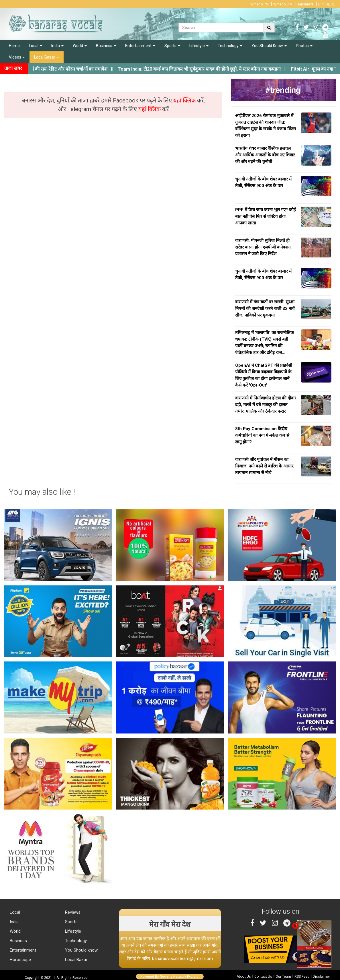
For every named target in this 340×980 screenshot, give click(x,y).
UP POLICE (327, 4)
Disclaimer (321, 977)
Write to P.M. (260, 4)
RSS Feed (302, 977)
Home (14, 46)
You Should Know (269, 46)
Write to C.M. (283, 4)
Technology (230, 46)
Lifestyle (199, 46)
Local (36, 46)
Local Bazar (47, 57)
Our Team (283, 977)
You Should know (81, 950)
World (80, 46)
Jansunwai (306, 4)
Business (106, 46)
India (57, 46)
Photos (304, 46)
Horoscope (20, 960)
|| (208, 69)
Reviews (72, 912)
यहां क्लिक (185, 100)
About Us (244, 977)
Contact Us (263, 977)
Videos (17, 57)
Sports (172, 46)
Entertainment (140, 46)
